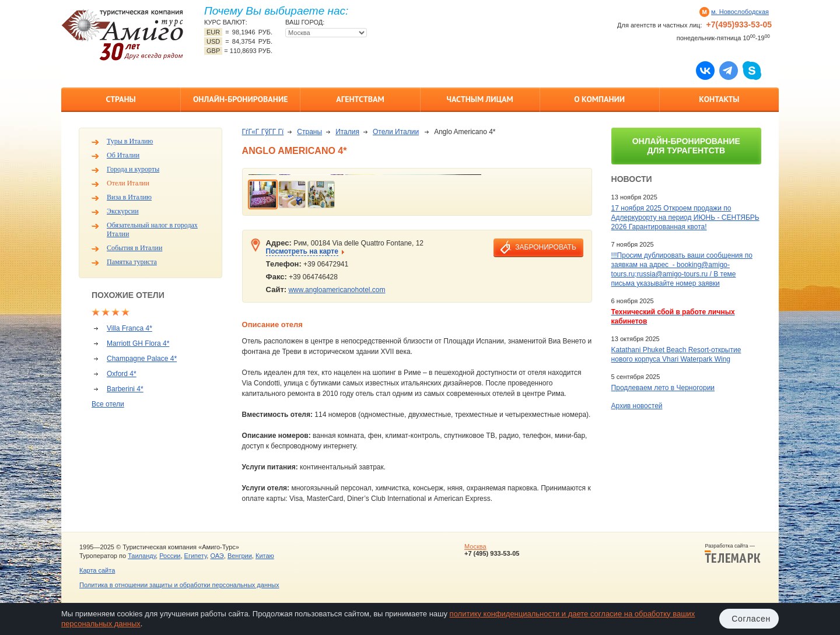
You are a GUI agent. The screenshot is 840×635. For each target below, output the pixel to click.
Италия (347, 132)
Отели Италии (128, 183)
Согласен (751, 619)
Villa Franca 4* (129, 328)
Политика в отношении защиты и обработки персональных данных (179, 585)
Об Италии (123, 155)
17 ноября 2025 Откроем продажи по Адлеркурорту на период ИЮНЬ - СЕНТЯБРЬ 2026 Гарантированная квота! (685, 217)
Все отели (108, 404)
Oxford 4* (122, 374)
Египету (196, 556)
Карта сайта (97, 570)
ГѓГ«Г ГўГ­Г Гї (263, 132)
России (170, 556)
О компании (599, 99)
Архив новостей (637, 406)
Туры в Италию (130, 141)
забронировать (545, 247)
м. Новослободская (740, 12)
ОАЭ (217, 556)
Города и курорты (133, 169)
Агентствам (360, 99)
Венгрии (240, 556)
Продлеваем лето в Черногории (663, 388)
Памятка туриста (132, 262)
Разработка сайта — (733, 553)
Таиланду (142, 556)
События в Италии (134, 248)
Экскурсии (123, 211)
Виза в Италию (129, 197)
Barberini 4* (125, 389)
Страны (120, 99)
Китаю (265, 556)
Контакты (719, 99)
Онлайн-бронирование (241, 99)
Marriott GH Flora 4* (138, 343)
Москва (475, 546)
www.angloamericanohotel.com (337, 290)
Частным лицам (480, 99)
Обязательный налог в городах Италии (152, 229)
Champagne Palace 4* (142, 359)
